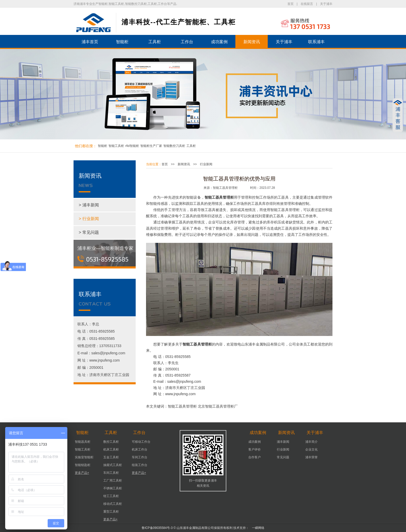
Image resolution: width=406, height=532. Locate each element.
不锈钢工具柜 (113, 488)
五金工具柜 (111, 457)
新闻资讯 (252, 42)
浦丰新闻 (283, 442)
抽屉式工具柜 (113, 465)
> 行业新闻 (89, 219)
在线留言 (307, 4)
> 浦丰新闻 (89, 205)
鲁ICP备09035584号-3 (157, 528)
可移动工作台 (141, 442)
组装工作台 (140, 465)
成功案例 (219, 42)
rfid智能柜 (132, 146)
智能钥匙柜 (83, 465)
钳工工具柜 (111, 496)
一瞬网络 (257, 528)
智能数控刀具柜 (174, 146)
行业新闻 (206, 164)
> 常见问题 (89, 232)
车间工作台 (140, 457)
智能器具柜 (83, 442)
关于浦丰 (326, 4)
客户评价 (255, 449)
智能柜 (122, 42)
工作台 (187, 42)
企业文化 (311, 449)
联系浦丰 (316, 42)
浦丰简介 (311, 442)
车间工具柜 (111, 473)
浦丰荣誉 (311, 457)
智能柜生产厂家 (151, 146)
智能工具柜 (116, 146)
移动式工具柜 (113, 504)
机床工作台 (140, 449)
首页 (291, 4)
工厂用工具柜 (113, 481)
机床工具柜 (111, 449)
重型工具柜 (111, 512)
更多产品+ (82, 473)
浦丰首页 (90, 42)
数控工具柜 (111, 442)
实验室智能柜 (84, 457)
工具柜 (155, 42)
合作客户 (255, 457)
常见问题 (283, 457)
